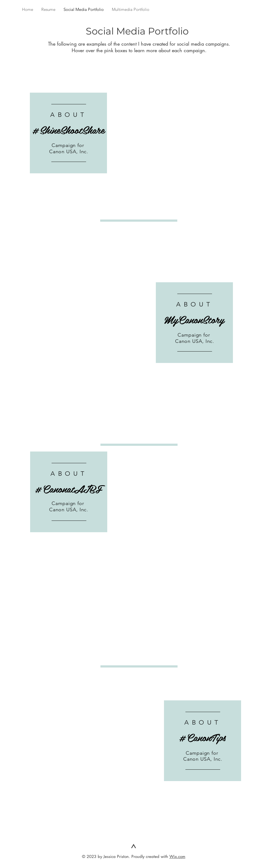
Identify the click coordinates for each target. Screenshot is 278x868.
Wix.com (177, 856)
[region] (68, 133)
